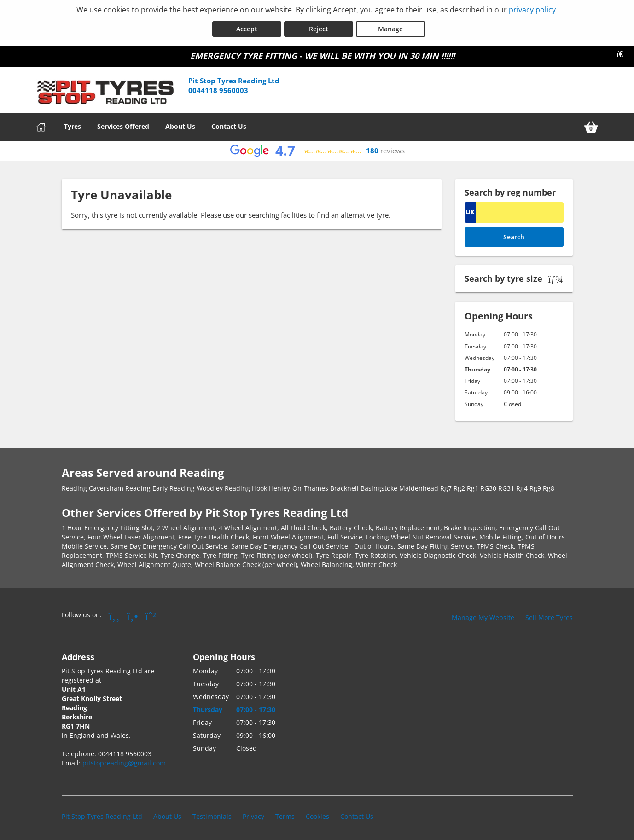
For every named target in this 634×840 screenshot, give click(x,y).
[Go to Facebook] (114, 614)
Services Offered (123, 125)
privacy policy (532, 10)
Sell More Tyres (549, 616)
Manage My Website (483, 616)
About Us (180, 125)
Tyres (73, 125)
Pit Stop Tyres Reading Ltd (102, 814)
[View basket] (591, 125)
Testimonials (212, 814)
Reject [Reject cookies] (319, 27)
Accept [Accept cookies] (247, 27)
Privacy (253, 814)
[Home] (41, 125)
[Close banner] (623, 52)
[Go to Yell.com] (132, 614)
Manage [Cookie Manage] (390, 27)
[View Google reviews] (317, 149)
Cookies (317, 814)
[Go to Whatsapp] (151, 614)
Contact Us (229, 125)
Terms (285, 814)
